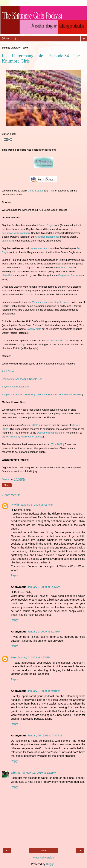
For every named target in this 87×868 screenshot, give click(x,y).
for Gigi (21, 344)
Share (7, 485)
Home (43, 850)
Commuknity (31, 294)
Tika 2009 (57, 444)
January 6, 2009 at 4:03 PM (44, 632)
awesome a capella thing (51, 433)
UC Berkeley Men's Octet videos (24, 437)
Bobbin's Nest (66, 268)
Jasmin (6, 241)
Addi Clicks (8, 371)
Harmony (30, 394)
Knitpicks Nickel (11, 394)
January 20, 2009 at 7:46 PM (45, 735)
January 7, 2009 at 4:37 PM (34, 657)
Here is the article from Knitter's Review (59, 394)
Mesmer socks (40, 302)
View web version (44, 858)
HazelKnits (8, 275)
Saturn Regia (46, 225)
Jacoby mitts (34, 329)
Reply (14, 575)
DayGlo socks (62, 302)
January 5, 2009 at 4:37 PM (37, 505)
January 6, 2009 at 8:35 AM (44, 587)
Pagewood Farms (68, 275)
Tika (51, 191)
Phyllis (15, 505)
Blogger (51, 864)
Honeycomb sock (39, 248)
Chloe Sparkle (36, 191)
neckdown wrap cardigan (16, 233)
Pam (14, 657)
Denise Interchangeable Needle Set (22, 379)
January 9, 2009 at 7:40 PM (44, 691)
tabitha (15, 773)
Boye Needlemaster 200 (15, 387)
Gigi (12, 241)
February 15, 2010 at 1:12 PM (38, 773)
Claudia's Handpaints (47, 237)
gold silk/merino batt (57, 341)
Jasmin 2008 (30, 425)
